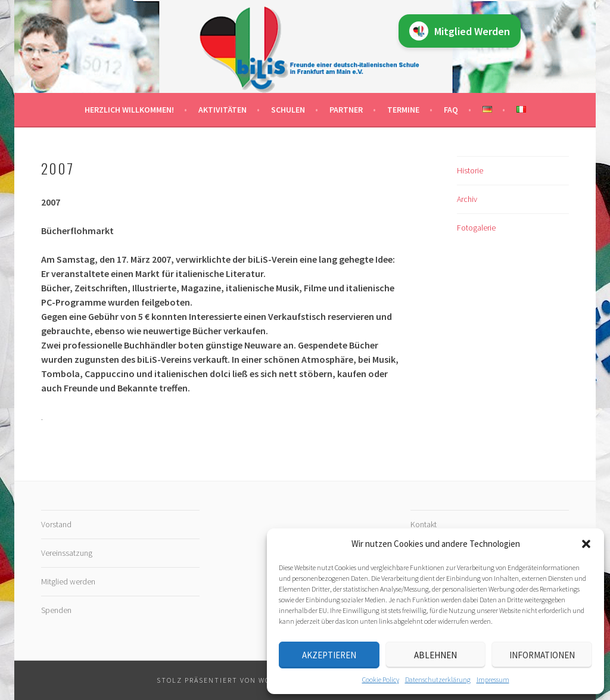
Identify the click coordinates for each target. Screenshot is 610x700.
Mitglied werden (68, 581)
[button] (586, 544)
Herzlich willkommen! (129, 110)
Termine (403, 110)
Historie (470, 170)
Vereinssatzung (67, 553)
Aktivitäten (222, 110)
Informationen (542, 655)
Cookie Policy (381, 679)
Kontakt (424, 524)
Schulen (288, 110)
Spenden (56, 610)
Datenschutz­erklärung (438, 679)
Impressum (493, 679)
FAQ (451, 110)
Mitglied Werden (460, 31)
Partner (346, 110)
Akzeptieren (329, 655)
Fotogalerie (476, 228)
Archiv (467, 199)
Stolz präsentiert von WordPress (231, 680)
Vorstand (56, 524)
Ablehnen (435, 655)
